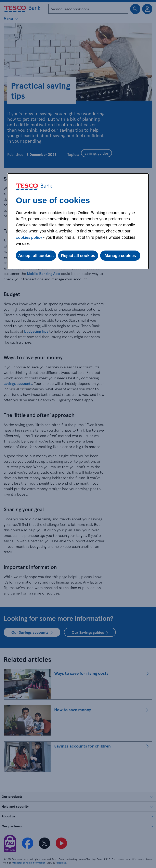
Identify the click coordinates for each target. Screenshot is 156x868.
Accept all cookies (36, 256)
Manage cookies (120, 256)
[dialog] (78, 221)
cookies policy (29, 237)
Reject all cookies (78, 256)
